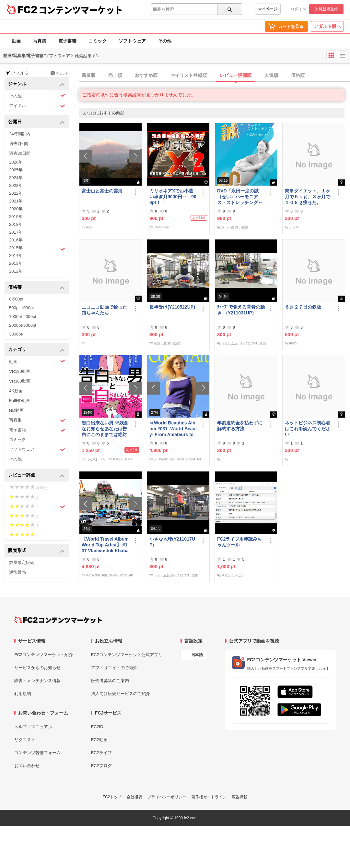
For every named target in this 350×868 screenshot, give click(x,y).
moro (293, 343)
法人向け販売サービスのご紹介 (121, 694)
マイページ (268, 9)
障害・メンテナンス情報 (37, 681)
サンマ (294, 227)
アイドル (37, 106)
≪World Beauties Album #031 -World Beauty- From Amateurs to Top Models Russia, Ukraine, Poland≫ (173, 429)
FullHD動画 (20, 401)
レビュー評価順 (236, 75)
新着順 (88, 75)
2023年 (16, 185)
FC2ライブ (101, 753)
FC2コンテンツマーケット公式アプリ (127, 655)
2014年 (16, 256)
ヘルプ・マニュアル (33, 727)
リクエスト (25, 740)
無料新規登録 (326, 9)
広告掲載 (239, 797)
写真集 (40, 41)
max (89, 227)
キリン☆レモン (233, 575)
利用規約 (23, 694)
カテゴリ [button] (36, 350)
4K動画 (16, 391)
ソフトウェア (132, 41)
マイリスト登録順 (189, 75)
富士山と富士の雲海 (102, 191)
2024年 (16, 178)
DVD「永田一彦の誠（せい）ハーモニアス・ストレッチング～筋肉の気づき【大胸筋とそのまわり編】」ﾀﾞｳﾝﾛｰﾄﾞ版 (241, 197)
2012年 (16, 271)
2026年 (16, 162)
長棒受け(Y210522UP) (172, 307)
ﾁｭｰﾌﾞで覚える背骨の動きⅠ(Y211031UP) (241, 310)
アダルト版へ (327, 26)
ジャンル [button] (36, 84)
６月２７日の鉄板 (303, 307)
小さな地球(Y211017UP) (172, 542)
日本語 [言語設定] (197, 655)
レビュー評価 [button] (36, 476)
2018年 (16, 224)
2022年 (16, 193)
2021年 (16, 201)
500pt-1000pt (22, 308)
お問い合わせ (27, 766)
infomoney (161, 227)
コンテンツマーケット (81, 10)
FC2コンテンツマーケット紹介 (44, 655)
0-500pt (16, 299)
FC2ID (97, 727)
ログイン (298, 9)
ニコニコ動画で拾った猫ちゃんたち (104, 310)
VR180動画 (20, 371)
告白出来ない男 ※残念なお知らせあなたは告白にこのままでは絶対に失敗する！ (105, 429)
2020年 (16, 209)
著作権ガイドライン (209, 797)
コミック (98, 41)
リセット (59, 73)
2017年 (16, 232)
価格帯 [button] (36, 288)
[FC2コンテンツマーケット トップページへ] (58, 620)
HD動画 (16, 410)
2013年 (16, 263)
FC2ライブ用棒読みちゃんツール (239, 542)
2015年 (37, 249)
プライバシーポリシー (167, 797)
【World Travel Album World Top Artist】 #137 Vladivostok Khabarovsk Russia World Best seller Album (105, 545)
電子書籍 (67, 41)
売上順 (115, 75)
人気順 (271, 75)
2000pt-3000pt (23, 325)
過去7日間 (19, 144)
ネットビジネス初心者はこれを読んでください (308, 429)
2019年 (16, 217)
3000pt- (16, 334)
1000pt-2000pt (23, 317)
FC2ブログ (101, 766)
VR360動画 (20, 381)
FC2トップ (112, 797)
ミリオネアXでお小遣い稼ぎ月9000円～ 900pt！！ (173, 197)
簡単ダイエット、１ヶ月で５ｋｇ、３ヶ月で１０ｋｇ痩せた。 (308, 197)
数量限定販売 (22, 562)
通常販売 (17, 572)
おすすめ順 (146, 75)
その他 (165, 41)
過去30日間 (20, 153)
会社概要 (134, 797)
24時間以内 (20, 134)
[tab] (215, 76)
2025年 (16, 170)
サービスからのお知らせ (37, 668)
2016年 (16, 240)
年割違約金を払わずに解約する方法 (240, 426)
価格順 (298, 75)
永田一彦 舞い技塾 (235, 227)
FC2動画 (99, 740)
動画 (16, 41)
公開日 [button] (36, 122)
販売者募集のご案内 (110, 681)
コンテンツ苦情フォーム (37, 753)
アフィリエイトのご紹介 (114, 668)
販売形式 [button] (36, 551)
